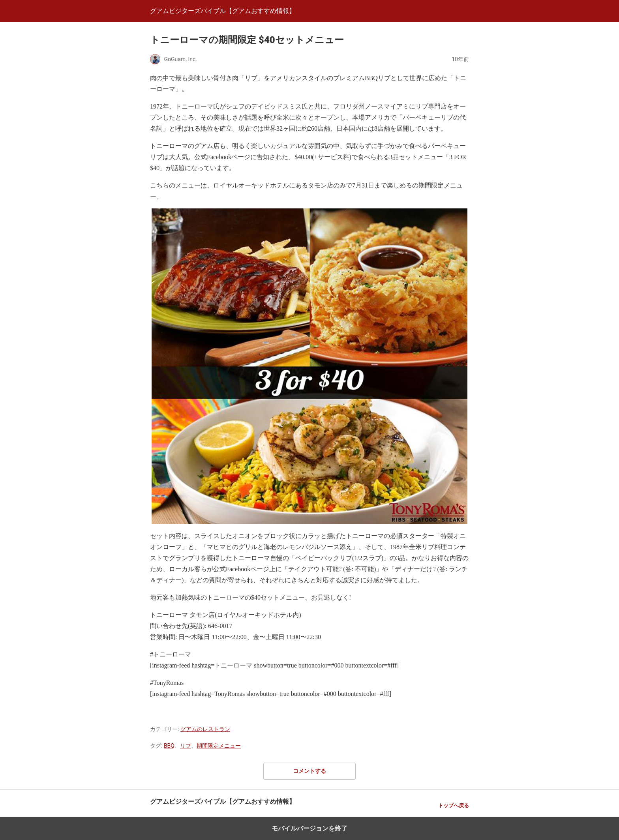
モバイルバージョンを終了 (309, 828)
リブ (186, 746)
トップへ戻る (454, 805)
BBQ (169, 746)
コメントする (309, 771)
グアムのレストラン (205, 729)
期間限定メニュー (219, 746)
